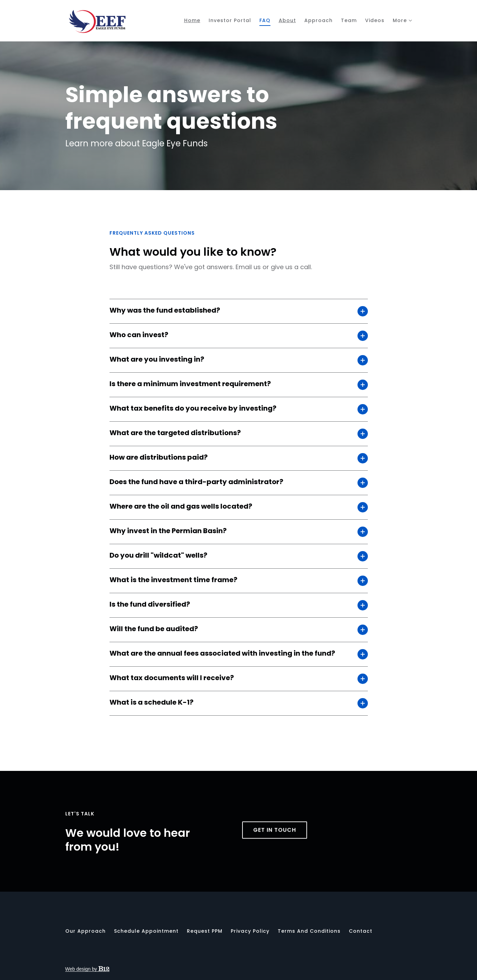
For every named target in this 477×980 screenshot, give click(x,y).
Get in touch (275, 844)
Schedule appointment (146, 931)
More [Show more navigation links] (400, 20)
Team (349, 20)
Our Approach (85, 931)
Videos (375, 20)
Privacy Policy (250, 931)
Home (192, 20)
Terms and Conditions (309, 931)
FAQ (265, 20)
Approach (318, 20)
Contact (361, 931)
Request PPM (205, 931)
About (287, 20)
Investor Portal (230, 20)
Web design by (87, 969)
